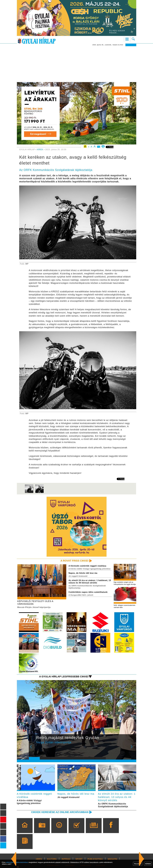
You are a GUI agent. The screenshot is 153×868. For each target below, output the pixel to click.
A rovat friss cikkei (74, 561)
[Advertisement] (77, 64)
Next (133, 748)
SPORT (79, 859)
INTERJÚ (66, 859)
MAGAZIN (112, 859)
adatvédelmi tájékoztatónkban (17, 862)
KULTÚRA (52, 859)
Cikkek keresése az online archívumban (60, 812)
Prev (32, 748)
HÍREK (40, 150)
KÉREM (148, 864)
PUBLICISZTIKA (95, 859)
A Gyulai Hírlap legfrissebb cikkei (64, 676)
